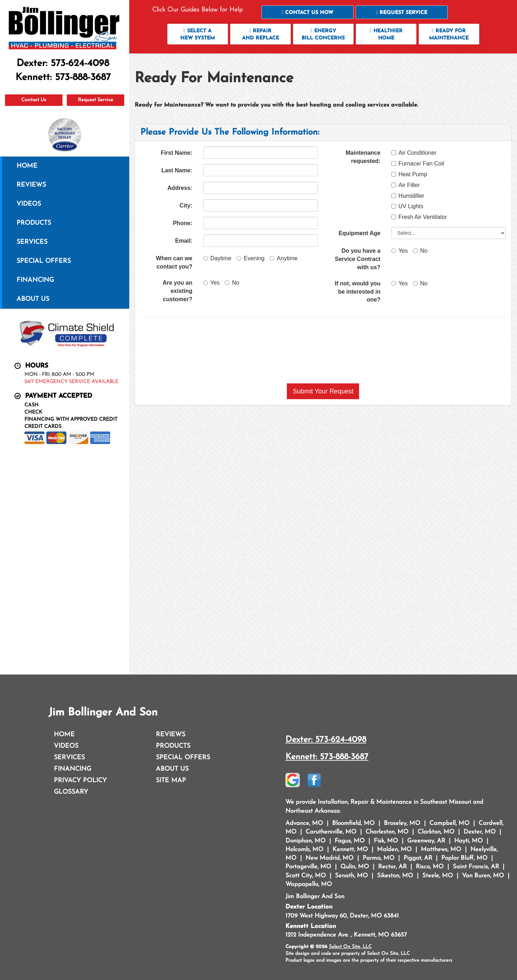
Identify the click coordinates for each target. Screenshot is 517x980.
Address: (180, 188)
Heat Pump (409, 174)
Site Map (171, 781)
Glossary (71, 792)
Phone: (182, 223)
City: (186, 206)
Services (32, 242)
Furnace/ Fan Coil (418, 164)
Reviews (31, 185)
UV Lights (407, 206)
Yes (211, 283)
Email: (184, 241)
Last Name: (177, 170)
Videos (29, 204)
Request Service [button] (96, 100)
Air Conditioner (414, 153)
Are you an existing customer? (178, 291)
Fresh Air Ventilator (419, 217)
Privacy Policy (80, 781)
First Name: (177, 153)
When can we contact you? (174, 262)
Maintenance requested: (363, 157)
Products (34, 223)
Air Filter (406, 185)
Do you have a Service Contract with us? (357, 259)
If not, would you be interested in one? (358, 292)
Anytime (284, 258)
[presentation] (323, 350)
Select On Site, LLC (350, 947)
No (232, 283)
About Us (33, 299)
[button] (308, 12)
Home (27, 166)
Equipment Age (360, 233)
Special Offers (44, 261)
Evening (251, 258)
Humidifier (408, 196)
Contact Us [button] (34, 100)
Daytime (217, 258)
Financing (35, 280)
